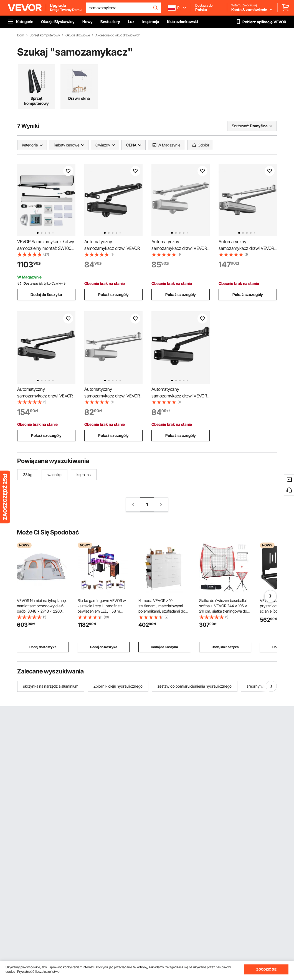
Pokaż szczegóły (113, 294)
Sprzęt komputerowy (45, 35)
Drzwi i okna (79, 98)
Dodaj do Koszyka (46, 294)
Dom (21, 35)
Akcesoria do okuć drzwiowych (118, 35)
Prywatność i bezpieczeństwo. (39, 972)
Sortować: (240, 126)
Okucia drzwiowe (78, 35)
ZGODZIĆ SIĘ (266, 969)
